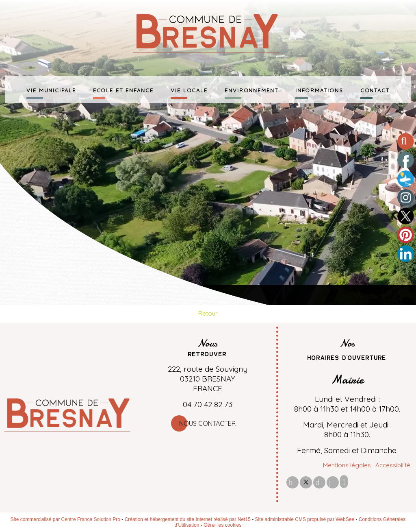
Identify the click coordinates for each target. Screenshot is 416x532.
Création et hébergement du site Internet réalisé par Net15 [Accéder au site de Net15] (188, 519)
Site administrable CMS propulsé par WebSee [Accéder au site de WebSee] (305, 519)
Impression (344, 482)
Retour (208, 313)
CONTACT (375, 89)
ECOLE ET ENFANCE (123, 89)
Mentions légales (347, 465)
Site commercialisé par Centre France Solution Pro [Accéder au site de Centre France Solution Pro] (65, 519)
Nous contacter (207, 423)
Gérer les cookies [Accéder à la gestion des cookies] (222, 525)
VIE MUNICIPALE (51, 89)
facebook (292, 482)
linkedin (333, 482)
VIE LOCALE (189, 89)
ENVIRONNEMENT (251, 89)
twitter (306, 482)
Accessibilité (393, 465)
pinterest (319, 482)
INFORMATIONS (319, 89)
